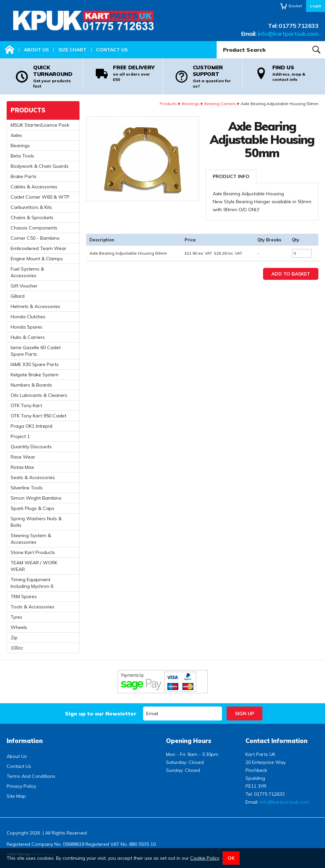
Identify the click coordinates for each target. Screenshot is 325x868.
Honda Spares (27, 327)
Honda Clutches (28, 317)
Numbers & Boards (31, 385)
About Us (36, 50)
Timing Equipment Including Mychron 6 (32, 583)
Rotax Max (22, 467)
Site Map (16, 796)
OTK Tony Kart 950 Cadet (38, 416)
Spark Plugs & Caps (32, 508)
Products (168, 104)
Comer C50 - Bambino (35, 238)
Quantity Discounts (31, 447)
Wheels (19, 627)
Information (25, 741)
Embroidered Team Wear (38, 248)
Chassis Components (34, 228)
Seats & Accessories (33, 477)
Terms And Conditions (31, 776)
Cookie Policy (205, 858)
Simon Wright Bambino (36, 498)
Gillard (18, 296)
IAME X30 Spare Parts (35, 364)
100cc (17, 648)
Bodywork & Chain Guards (40, 166)
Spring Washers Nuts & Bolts (36, 522)
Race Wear (23, 457)
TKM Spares (24, 596)
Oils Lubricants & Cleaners (39, 395)
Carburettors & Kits (31, 207)
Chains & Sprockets (32, 217)
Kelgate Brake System (35, 375)
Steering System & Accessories (31, 539)
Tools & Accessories (32, 607)
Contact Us (112, 50)
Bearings (191, 104)
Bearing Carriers (220, 104)
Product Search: (217, 41)
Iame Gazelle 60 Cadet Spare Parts (36, 351)
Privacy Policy (21, 786)
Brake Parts (24, 176)
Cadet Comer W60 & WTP (40, 197)
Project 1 (20, 436)
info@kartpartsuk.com (288, 34)
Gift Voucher (24, 286)
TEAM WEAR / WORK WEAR (34, 566)
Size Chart (72, 50)
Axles (16, 135)
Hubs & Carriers (28, 337)
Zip (14, 638)
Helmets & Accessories (35, 306)
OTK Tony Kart (26, 405)
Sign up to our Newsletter (101, 713)
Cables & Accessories (34, 187)
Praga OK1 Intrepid (31, 426)
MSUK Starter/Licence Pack (40, 125)
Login (316, 6)
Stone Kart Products (33, 552)
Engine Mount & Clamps (37, 259)
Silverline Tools (27, 488)
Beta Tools (22, 156)
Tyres (16, 617)
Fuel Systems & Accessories (27, 272)
